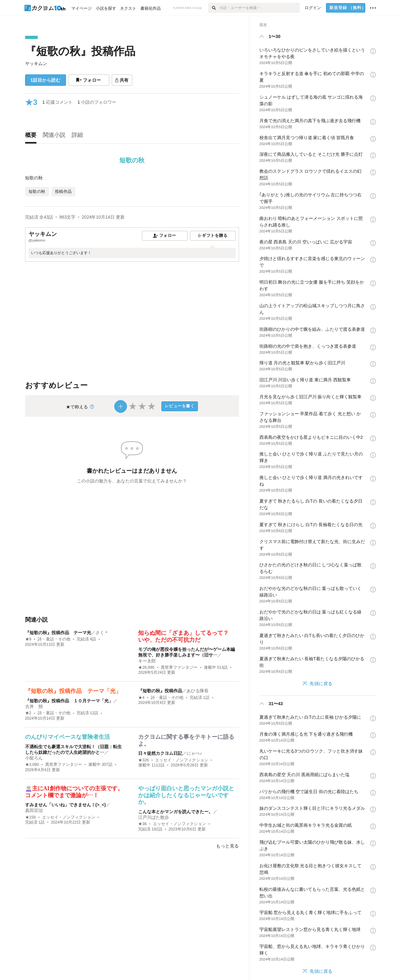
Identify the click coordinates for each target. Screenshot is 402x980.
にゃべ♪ (194, 753)
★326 (144, 760)
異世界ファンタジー (179, 667)
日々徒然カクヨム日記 (160, 753)
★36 (142, 824)
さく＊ (102, 633)
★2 (28, 713)
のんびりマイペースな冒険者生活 (68, 737)
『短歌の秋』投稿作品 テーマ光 (58, 633)
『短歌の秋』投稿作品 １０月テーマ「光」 (69, 701)
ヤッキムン (36, 63)
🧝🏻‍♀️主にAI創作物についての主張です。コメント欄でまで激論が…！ (74, 792)
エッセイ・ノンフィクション (182, 760)
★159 (30, 817)
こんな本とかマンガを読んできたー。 (176, 812)
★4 (141, 698)
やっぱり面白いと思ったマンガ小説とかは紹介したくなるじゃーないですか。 (186, 795)
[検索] (214, 8)
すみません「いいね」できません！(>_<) (65, 805)
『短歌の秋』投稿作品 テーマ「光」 (73, 691)
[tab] (32, 137)
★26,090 (146, 667)
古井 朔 (34, 706)
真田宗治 (34, 810)
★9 (28, 639)
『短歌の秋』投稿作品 (80, 51)
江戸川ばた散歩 (154, 817)
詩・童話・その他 (54, 639)
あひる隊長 (198, 691)
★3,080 (32, 765)
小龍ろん (34, 758)
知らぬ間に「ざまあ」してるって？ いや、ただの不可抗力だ (186, 636)
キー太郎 (147, 661)
